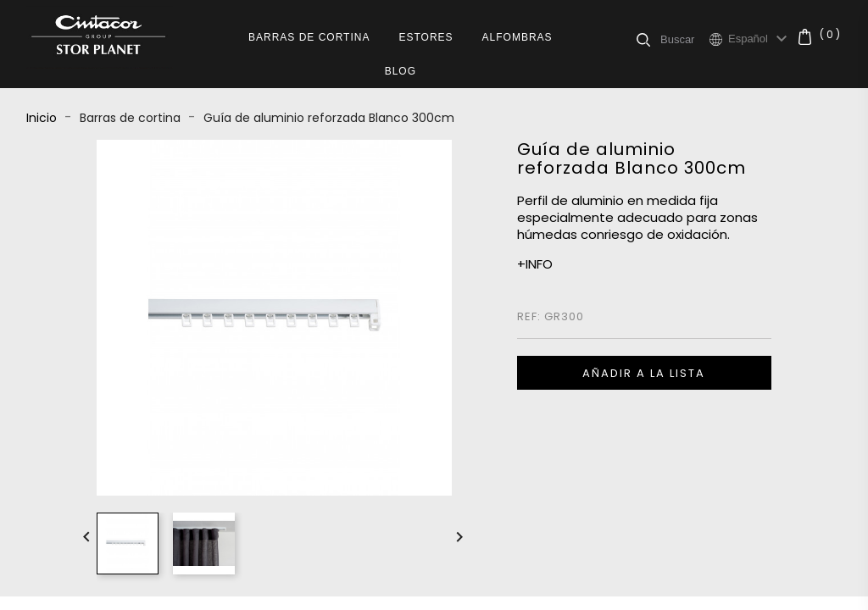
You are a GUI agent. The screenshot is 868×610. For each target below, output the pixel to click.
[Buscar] (684, 39)
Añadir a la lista (644, 373)
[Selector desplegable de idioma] (760, 39)
